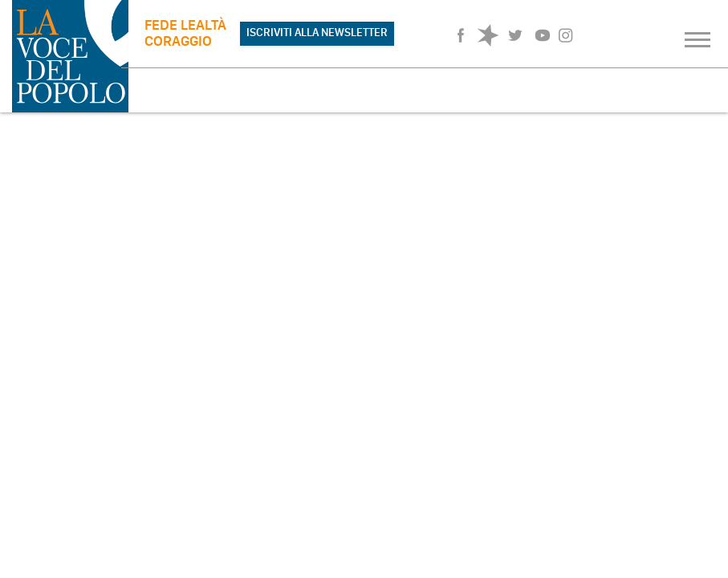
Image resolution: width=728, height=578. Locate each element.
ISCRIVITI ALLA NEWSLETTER (317, 33)
